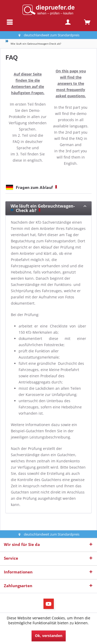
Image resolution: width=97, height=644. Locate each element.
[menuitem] (10, 22)
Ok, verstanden (49, 636)
